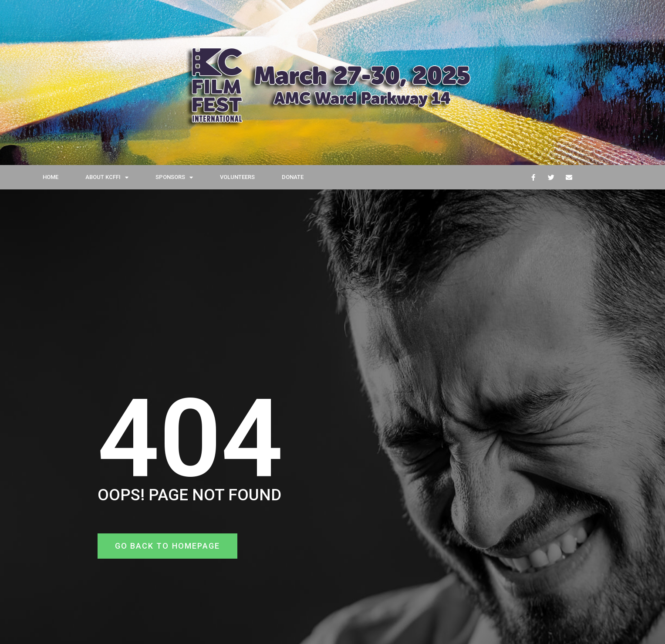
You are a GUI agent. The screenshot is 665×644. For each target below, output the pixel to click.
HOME (51, 177)
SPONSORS (174, 177)
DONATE (293, 177)
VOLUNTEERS (237, 177)
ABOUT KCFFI (107, 177)
